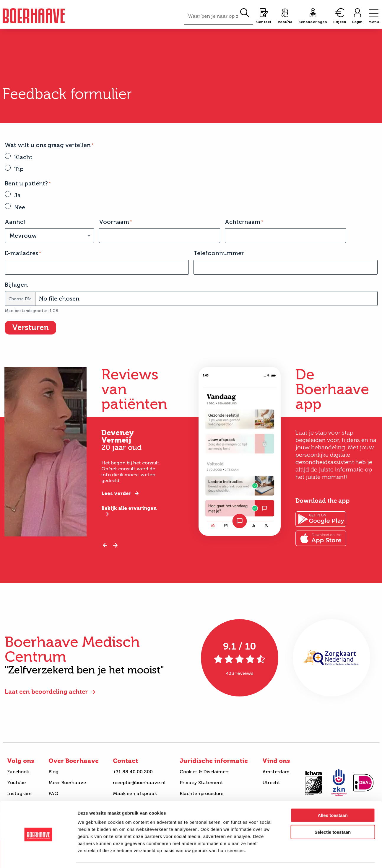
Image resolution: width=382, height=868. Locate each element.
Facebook (18, 772)
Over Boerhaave (74, 761)
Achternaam (244, 222)
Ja (17, 195)
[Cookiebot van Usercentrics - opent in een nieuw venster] (38, 856)
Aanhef (15, 222)
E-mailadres (23, 253)
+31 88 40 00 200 (133, 772)
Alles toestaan (333, 797)
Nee (20, 207)
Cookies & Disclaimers (205, 772)
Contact (125, 761)
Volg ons (21, 761)
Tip (19, 169)
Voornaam (115, 222)
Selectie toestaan (333, 814)
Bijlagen (16, 285)
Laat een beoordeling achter (46, 692)
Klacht (23, 157)
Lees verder (116, 493)
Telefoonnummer (219, 253)
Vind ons (276, 761)
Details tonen (319, 856)
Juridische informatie (214, 761)
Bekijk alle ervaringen (129, 508)
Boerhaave (34, 16)
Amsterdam (276, 772)
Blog (53, 772)
